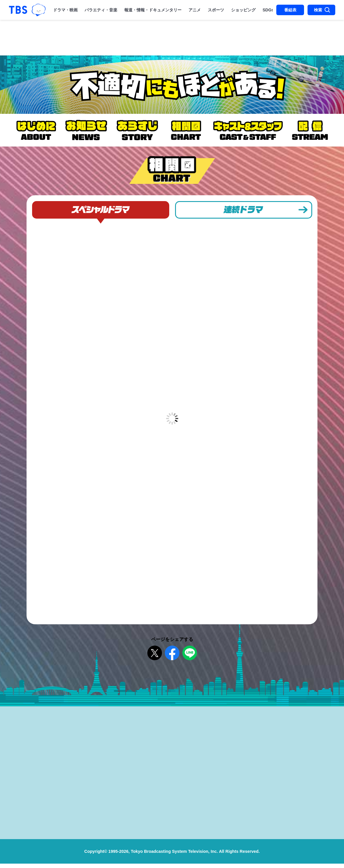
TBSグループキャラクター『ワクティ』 (39, 10)
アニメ (195, 10)
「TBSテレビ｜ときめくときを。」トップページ (18, 10)
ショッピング (243, 10)
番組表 (290, 10)
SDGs (268, 10)
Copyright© (96, 856)
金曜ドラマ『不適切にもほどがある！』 (172, 85)
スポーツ (216, 10)
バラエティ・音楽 (101, 10)
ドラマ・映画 (65, 10)
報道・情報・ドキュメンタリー (153, 10)
